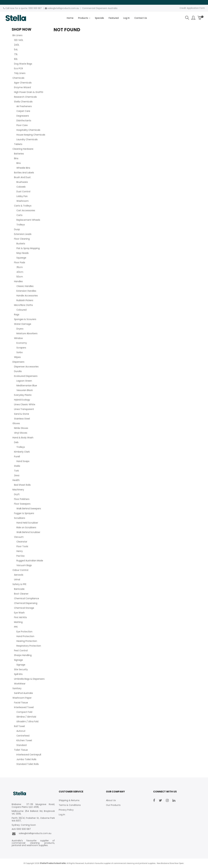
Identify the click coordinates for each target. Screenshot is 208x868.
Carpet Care (23, 111)
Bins (16, 158)
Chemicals (18, 78)
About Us (111, 800)
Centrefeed (23, 736)
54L (16, 50)
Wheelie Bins (23, 168)
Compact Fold (24, 712)
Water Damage (23, 324)
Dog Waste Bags (23, 64)
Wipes (17, 357)
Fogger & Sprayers (24, 513)
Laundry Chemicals (27, 139)
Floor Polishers (22, 499)
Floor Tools (22, 546)
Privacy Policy (66, 810)
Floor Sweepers (22, 504)
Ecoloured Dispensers (26, 376)
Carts (19, 215)
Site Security (21, 669)
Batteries (19, 154)
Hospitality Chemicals (28, 130)
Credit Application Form (192, 8)
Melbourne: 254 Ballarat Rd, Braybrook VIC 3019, (33, 812)
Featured (114, 18)
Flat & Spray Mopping (28, 248)
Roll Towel (19, 726)
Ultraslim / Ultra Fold (27, 721)
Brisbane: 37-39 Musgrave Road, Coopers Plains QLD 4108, (33, 806)
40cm (20, 272)
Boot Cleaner (21, 594)
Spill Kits (18, 674)
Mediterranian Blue (27, 385)
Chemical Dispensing (26, 603)
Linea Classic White (25, 404)
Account (193, 18)
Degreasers (23, 116)
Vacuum (19, 537)
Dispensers (18, 362)
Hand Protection (25, 636)
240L (17, 45)
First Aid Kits (20, 617)
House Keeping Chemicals (31, 135)
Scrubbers (20, 518)
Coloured (21, 310)
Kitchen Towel (24, 740)
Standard (21, 745)
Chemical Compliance (27, 598)
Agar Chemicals (23, 83)
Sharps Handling (23, 655)
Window (18, 338)
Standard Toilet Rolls (28, 764)
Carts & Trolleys (23, 206)
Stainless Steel (22, 419)
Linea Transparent (24, 409)
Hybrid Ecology (22, 400)
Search (187, 18)
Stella (17, 466)
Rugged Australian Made (30, 561)
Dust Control (23, 191)
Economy (22, 343)
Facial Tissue (21, 703)
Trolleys (21, 225)
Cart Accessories (26, 210)
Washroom (23, 201)
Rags (17, 315)
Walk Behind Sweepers (29, 509)
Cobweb (21, 187)
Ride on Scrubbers (26, 527)
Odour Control (20, 570)
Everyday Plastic (23, 395)
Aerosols (19, 575)
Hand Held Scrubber (27, 523)
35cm (20, 267)
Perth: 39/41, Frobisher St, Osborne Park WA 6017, (33, 819)
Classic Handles (25, 286)
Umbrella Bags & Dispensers (29, 679)
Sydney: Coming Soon (24, 825)
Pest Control (21, 650)
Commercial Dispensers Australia (100, 8)
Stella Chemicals (23, 102)
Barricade (19, 589)
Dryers (20, 329)
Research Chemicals (25, 97)
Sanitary (17, 688)
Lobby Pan (22, 196)
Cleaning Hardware (23, 149)
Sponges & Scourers (25, 319)
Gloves (16, 423)
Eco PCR (18, 68)
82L (16, 59)
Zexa (17, 475)
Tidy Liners (20, 73)
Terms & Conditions (70, 805)
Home (70, 18)
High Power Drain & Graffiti (29, 92)
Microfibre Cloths (23, 305)
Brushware (22, 182)
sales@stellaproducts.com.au (32, 834)
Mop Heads (23, 253)
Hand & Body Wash (23, 438)
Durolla (18, 371)
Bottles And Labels (24, 173)
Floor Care (22, 125)
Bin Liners (17, 35)
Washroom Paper (22, 698)
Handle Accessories (27, 296)
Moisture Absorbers (27, 333)
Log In (127, 18)
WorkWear (20, 684)
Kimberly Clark (22, 452)
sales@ (51, 8)
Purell (17, 456)
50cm (20, 277)
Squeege (21, 258)
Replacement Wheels (28, 220)
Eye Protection (24, 632)
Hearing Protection (27, 641)
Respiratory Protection (29, 646)
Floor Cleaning (22, 239)
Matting (18, 622)
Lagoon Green (24, 381)
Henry (20, 551)
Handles (18, 281)
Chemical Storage (24, 608)
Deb (16, 442)
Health (16, 480)
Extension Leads (23, 234)
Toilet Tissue (21, 750)
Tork (16, 471)
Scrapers (21, 348)
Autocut (21, 731)
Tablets (18, 144)
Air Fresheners (24, 106)
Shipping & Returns (69, 800)
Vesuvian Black (25, 390)
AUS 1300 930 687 (21, 829)
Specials (99, 18)
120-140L (19, 40)
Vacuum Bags (24, 565)
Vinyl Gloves (21, 433)
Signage (18, 660)
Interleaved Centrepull (29, 755)
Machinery (18, 490)
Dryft (17, 494)
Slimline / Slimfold (26, 717)
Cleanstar (22, 542)
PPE (16, 627)
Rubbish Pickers (25, 300)
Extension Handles (26, 291)
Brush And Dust (22, 177)
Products (83, 18)
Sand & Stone (22, 414)
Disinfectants (24, 121)
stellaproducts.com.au (67, 8)
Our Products (113, 805)
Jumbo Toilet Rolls (26, 759)
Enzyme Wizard (22, 87)
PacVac (21, 556)
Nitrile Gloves (21, 428)
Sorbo (20, 352)
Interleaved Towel (24, 707)
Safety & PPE (19, 584)
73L (16, 54)
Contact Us (141, 18)
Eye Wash (19, 613)
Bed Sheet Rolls (22, 485)
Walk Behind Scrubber (28, 532)
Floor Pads (20, 262)
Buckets (21, 244)
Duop (17, 229)
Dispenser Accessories (26, 367)
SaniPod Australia (23, 693)
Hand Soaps (23, 461)
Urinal (17, 580)
